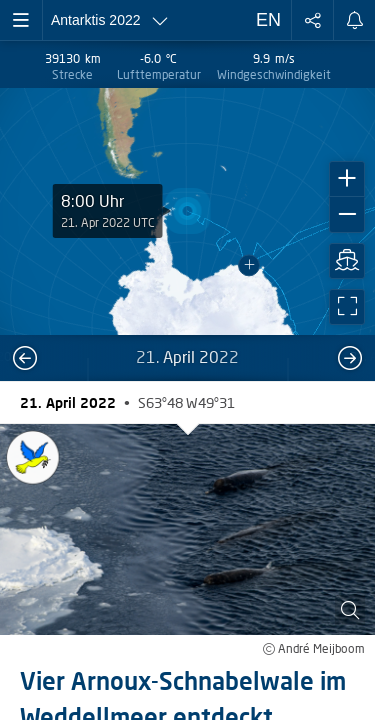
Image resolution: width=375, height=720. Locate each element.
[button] (347, 179)
